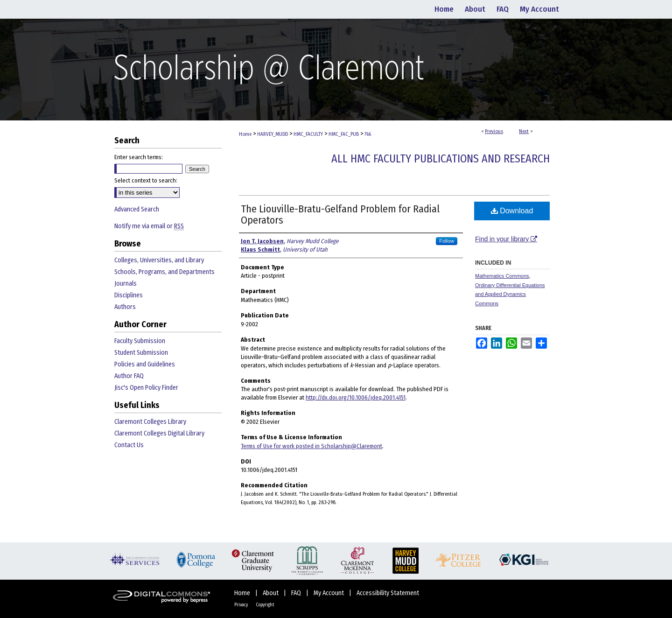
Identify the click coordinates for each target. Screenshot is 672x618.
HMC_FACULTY (308, 134)
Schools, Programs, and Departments (164, 272)
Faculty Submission (140, 341)
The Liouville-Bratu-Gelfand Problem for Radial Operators (340, 214)
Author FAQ (129, 376)
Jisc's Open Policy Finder (146, 388)
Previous (494, 131)
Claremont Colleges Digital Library (159, 433)
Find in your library (506, 239)
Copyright (265, 605)
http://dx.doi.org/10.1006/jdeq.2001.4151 (356, 397)
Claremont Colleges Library (150, 422)
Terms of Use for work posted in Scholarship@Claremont (311, 446)
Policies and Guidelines (145, 364)
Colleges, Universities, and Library (159, 260)
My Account (329, 593)
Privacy (241, 605)
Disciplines (129, 295)
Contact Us (129, 445)
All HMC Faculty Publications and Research (441, 159)
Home (245, 134)
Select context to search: (146, 180)
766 (368, 134)
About (271, 593)
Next (524, 131)
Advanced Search (137, 209)
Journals (126, 284)
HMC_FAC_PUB (344, 134)
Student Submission (141, 353)
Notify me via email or (149, 226)
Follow (447, 241)
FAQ (297, 593)
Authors (125, 307)
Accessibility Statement (388, 593)
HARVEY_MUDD (273, 134)
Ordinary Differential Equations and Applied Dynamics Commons (510, 295)
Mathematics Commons (502, 276)
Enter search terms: (139, 157)
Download (512, 211)
